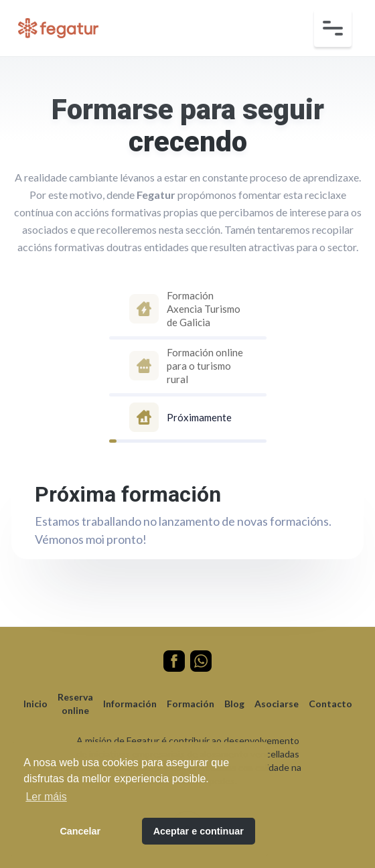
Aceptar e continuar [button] (199, 831)
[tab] (188, 311)
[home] (55, 28)
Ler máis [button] (46, 797)
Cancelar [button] (80, 831)
